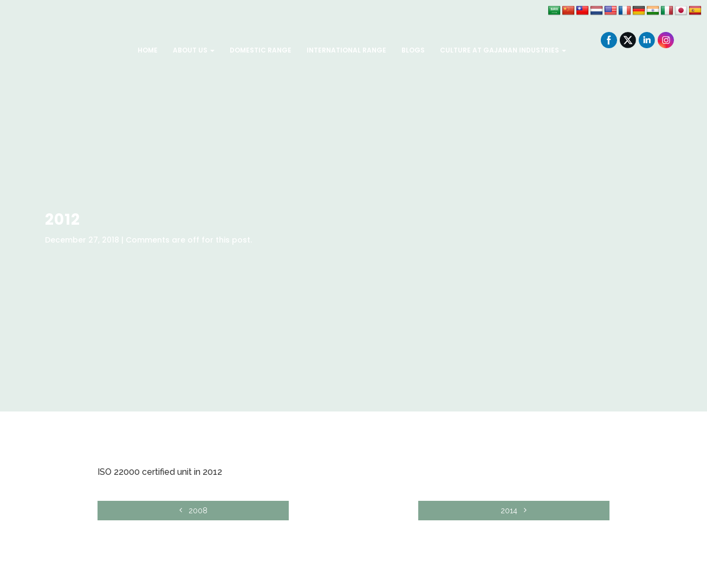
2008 (154, 511)
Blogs (413, 50)
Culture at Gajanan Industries (503, 50)
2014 (553, 511)
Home (148, 50)
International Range (346, 50)
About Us (194, 50)
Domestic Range (261, 50)
